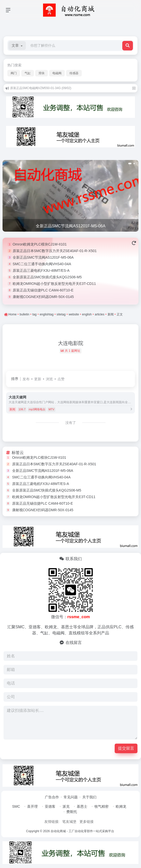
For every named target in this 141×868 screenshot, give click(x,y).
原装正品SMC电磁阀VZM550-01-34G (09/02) (41, 88)
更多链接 (87, 822)
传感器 (74, 73)
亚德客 (50, 806)
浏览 (49, 379)
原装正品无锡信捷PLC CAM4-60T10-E (43, 290)
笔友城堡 (69, 822)
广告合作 (52, 797)
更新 (38, 379)
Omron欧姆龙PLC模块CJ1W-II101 (40, 244)
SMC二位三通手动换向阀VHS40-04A (42, 264)
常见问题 (71, 797)
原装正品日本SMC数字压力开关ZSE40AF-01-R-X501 (55, 251)
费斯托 (72, 812)
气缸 (28, 73)
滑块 (42, 73)
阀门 (14, 73)
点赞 (61, 379)
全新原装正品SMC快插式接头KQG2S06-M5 (47, 277)
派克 (66, 806)
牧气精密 (102, 806)
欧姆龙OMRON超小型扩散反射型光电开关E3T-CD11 (54, 284)
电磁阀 (57, 73)
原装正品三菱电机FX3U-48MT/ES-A (41, 270)
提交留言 (126, 748)
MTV (52, 409)
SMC (16, 806)
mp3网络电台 (37, 409)
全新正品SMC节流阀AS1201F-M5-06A (43, 257)
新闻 (12, 409)
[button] (17, 46)
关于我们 (89, 797)
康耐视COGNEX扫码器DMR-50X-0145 (43, 297)
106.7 (22, 409)
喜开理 (32, 806)
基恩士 (82, 806)
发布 (26, 379)
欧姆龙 (121, 806)
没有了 (71, 423)
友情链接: (52, 822)
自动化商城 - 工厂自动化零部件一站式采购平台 (82, 831)
